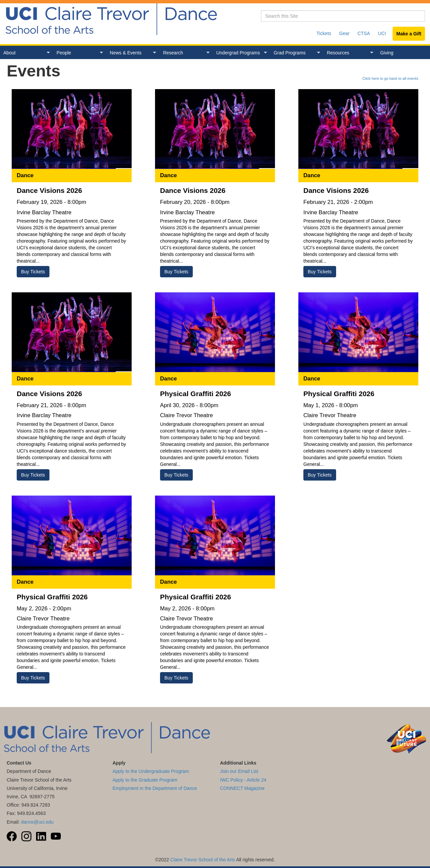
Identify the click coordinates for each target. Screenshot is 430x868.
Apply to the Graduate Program (145, 780)
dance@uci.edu (37, 822)
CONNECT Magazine (243, 788)
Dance (25, 175)
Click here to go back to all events (390, 78)
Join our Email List (239, 771)
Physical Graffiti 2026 (195, 394)
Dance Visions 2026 (49, 190)
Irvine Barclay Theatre (44, 212)
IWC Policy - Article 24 (243, 780)
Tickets (324, 33)
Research (185, 53)
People (78, 53)
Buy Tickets (33, 272)
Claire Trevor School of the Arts (203, 860)
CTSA (364, 33)
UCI (382, 33)
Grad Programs (295, 53)
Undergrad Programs (240, 53)
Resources (348, 53)
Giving (387, 53)
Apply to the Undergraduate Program (151, 771)
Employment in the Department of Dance (155, 788)
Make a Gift (409, 34)
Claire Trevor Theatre (186, 415)
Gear (344, 33)
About (25, 53)
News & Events (131, 53)
